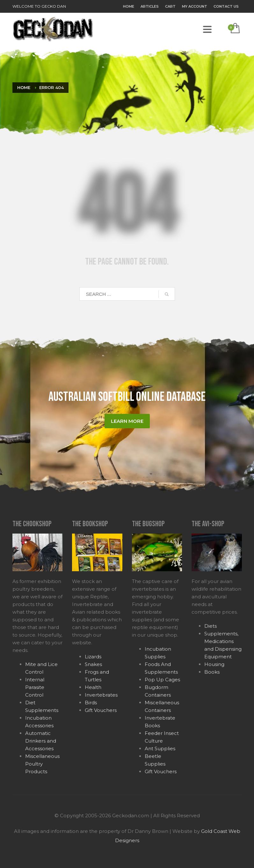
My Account (195, 6)
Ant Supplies (160, 748)
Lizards (93, 657)
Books (212, 672)
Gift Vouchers (101, 710)
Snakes (93, 664)
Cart (170, 6)
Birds (91, 703)
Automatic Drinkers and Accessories (41, 741)
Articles (150, 6)
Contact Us (226, 6)
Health (93, 687)
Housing (214, 664)
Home (129, 6)
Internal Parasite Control (35, 687)
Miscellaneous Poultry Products (42, 764)
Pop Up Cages (162, 680)
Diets (210, 626)
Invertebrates (101, 695)
